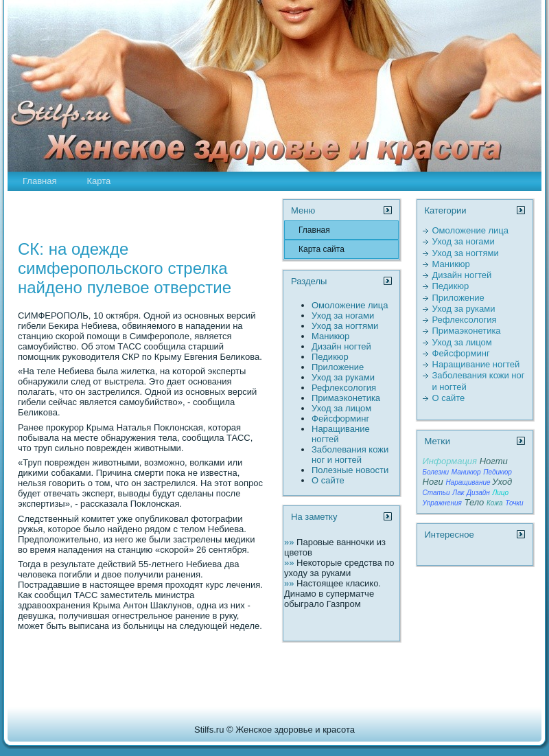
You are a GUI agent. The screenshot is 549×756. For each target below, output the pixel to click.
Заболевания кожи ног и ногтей (350, 455)
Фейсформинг (340, 419)
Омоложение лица (350, 305)
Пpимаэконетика (346, 398)
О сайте (328, 480)
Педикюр (330, 357)
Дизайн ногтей (341, 346)
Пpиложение (338, 367)
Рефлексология (344, 388)
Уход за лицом (341, 408)
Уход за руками (343, 377)
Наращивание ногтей (476, 364)
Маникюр (330, 336)
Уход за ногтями (345, 326)
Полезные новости (350, 470)
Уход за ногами (343, 316)
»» (290, 542)
